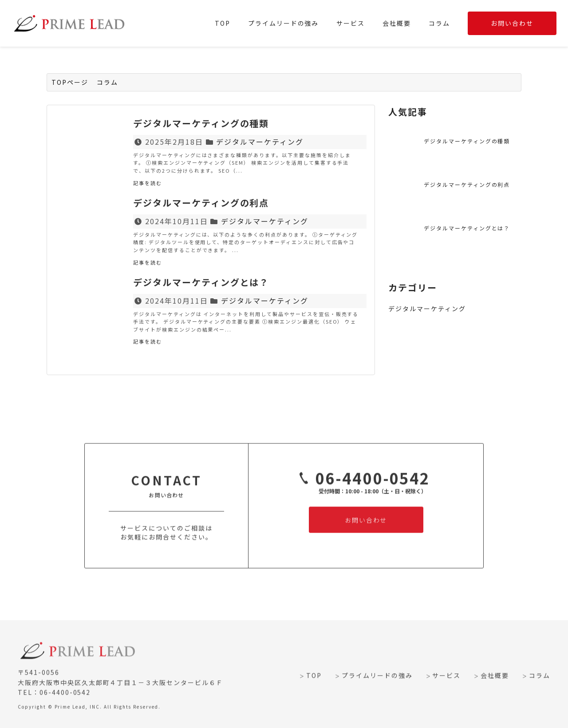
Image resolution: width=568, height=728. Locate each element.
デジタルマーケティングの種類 (467, 141)
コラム (439, 23)
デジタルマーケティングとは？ (467, 228)
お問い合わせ (512, 23)
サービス (351, 23)
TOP (223, 23)
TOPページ (70, 82)
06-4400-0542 (362, 485)
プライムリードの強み (284, 23)
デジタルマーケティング (260, 142)
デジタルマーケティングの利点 (467, 184)
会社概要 (397, 23)
